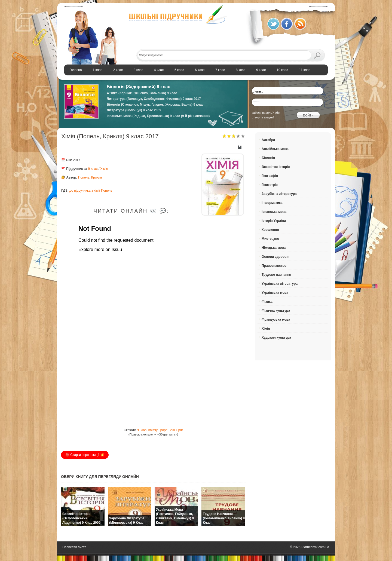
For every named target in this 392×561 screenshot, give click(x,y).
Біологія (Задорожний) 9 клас (138, 87)
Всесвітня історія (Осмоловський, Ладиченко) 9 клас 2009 (81, 518)
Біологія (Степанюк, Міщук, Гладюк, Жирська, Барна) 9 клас (155, 105)
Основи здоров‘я (275, 257)
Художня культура (276, 338)
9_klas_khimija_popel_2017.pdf (160, 430)
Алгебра (268, 140)
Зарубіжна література (279, 194)
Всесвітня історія (276, 167)
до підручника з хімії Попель (91, 191)
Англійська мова (275, 149)
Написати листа (74, 547)
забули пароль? (263, 113)
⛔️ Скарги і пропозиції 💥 (85, 455)
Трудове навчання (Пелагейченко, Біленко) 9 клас (224, 518)
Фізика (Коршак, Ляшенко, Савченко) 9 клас (142, 93)
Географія (270, 176)
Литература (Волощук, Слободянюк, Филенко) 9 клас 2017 (154, 99)
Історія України (274, 221)
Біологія (268, 158)
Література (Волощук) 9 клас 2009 (134, 110)
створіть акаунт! (263, 117)
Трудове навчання (276, 275)
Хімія (104, 169)
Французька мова (276, 320)
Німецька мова (274, 248)
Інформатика (272, 203)
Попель (84, 177)
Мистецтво (270, 239)
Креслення (270, 230)
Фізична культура (276, 311)
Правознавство (274, 266)
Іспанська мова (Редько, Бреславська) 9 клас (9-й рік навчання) (158, 116)
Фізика (267, 302)
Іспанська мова (274, 212)
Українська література (280, 284)
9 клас (93, 169)
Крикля (97, 177)
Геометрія (270, 185)
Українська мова (275, 293)
